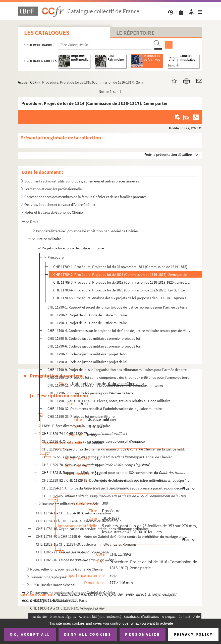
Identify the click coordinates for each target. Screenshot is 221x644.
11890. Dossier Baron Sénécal (53, 585)
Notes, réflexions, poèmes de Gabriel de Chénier (67, 569)
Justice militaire (48, 239)
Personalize (143, 634)
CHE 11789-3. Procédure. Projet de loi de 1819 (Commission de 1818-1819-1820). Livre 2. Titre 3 (122, 282)
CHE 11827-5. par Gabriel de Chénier (107, 457)
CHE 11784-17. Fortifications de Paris (59, 600)
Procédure (56, 257)
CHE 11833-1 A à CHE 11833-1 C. (67, 608)
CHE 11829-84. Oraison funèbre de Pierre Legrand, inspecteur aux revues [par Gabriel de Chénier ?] (106, 616)
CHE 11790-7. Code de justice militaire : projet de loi (87, 354)
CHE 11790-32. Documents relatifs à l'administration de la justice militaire (105, 409)
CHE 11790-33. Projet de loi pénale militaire (81, 416)
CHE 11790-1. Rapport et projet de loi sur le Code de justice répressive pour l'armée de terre (117, 307)
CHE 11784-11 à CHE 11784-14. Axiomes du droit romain (79, 521)
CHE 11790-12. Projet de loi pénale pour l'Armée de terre (90, 393)
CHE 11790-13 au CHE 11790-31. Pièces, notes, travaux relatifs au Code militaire (109, 401)
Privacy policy (193, 634)
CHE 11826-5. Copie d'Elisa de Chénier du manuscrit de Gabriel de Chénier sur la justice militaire (116, 449)
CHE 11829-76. (76, 560)
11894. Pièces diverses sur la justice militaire (76, 426)
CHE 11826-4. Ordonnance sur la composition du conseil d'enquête (93, 441)
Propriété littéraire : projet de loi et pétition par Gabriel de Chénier (87, 231)
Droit (34, 222)
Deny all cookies (88, 634)
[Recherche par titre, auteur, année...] (105, 45)
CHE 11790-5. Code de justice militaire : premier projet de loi (94, 338)
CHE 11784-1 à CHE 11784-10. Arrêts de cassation (73, 513)
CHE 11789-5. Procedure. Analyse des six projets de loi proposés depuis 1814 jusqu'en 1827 (122, 298)
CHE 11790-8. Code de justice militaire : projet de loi (87, 362)
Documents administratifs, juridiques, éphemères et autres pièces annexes (82, 181)
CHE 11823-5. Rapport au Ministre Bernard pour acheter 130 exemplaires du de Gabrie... (116, 472)
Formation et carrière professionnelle (53, 189)
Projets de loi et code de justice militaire (73, 248)
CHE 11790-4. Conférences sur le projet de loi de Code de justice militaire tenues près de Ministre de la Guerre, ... (119, 331)
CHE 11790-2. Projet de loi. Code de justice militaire (87, 315)
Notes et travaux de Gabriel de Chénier (54, 212)
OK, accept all (30, 634)
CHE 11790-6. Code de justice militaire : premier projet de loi (94, 346)
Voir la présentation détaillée (169, 154)
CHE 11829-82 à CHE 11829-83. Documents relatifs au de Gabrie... (116, 480)
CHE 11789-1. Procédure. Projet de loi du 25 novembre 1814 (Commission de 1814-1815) (120, 267)
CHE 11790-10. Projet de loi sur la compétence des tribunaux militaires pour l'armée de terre (118, 377)
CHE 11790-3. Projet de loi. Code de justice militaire (87, 323)
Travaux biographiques (48, 577)
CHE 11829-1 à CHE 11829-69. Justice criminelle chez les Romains (86, 544)
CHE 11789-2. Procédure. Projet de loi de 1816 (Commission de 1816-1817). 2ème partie (120, 274)
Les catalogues (47, 33)
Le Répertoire (135, 33)
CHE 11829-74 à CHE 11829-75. (85, 433)
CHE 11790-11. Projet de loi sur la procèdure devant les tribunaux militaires (105, 385)
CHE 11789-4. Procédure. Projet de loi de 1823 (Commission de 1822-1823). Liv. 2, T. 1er (120, 290)
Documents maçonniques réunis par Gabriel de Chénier (73, 593)
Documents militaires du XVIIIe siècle (70, 504)
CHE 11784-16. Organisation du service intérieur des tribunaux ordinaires (92, 529)
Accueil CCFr (28, 82)
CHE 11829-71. (72, 552)
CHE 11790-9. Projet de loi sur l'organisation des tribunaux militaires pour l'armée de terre (117, 370)
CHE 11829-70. (95, 465)
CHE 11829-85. (116, 496)
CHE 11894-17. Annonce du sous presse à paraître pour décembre (116, 488)
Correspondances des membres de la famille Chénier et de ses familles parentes (85, 197)
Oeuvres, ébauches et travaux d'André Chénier (60, 204)
